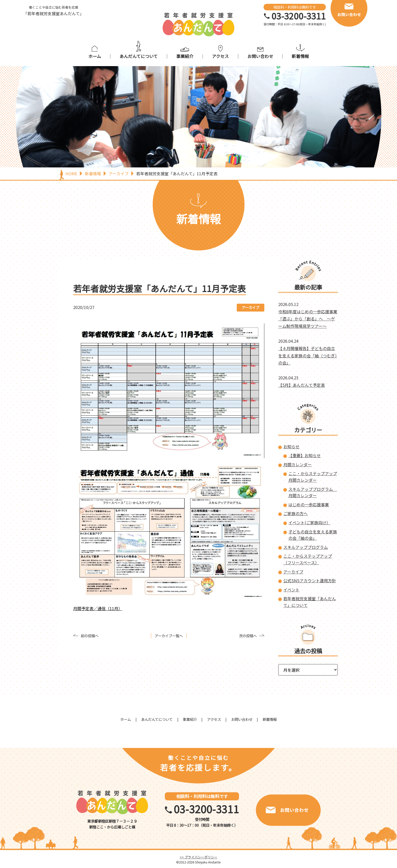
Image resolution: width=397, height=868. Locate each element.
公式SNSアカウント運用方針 (310, 581)
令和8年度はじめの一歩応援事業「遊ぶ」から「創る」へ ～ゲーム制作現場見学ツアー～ (308, 319)
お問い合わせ (260, 56)
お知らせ (291, 447)
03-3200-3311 (299, 16)
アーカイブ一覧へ (169, 636)
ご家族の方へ (295, 513)
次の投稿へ (248, 636)
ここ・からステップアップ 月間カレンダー (313, 477)
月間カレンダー (297, 465)
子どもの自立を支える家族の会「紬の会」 (313, 535)
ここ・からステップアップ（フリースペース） (308, 559)
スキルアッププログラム (306, 547)
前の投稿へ (90, 636)
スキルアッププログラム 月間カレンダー (313, 492)
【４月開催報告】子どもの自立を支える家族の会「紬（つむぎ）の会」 (308, 356)
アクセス (220, 56)
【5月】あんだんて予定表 (302, 385)
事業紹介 (185, 56)
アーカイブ (251, 307)
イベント (291, 590)
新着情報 (300, 56)
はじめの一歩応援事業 (309, 505)
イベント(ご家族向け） (309, 523)
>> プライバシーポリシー (199, 857)
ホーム (95, 56)
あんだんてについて (139, 56)
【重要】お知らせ (305, 455)
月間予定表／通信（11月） (98, 608)
